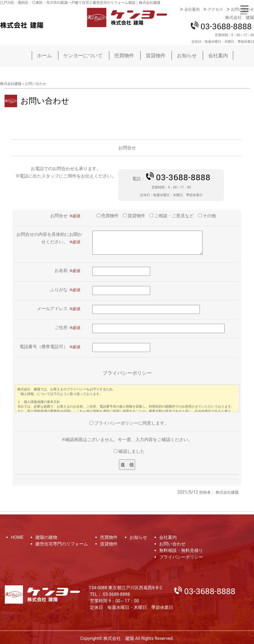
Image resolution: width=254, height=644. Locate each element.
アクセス (215, 9)
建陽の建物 (46, 537)
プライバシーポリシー (181, 557)
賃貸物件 (156, 55)
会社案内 (192, 9)
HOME (17, 537)
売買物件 (124, 55)
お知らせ (187, 55)
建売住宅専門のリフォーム (62, 544)
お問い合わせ (242, 9)
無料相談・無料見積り (181, 550)
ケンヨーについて (83, 55)
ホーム (44, 55)
